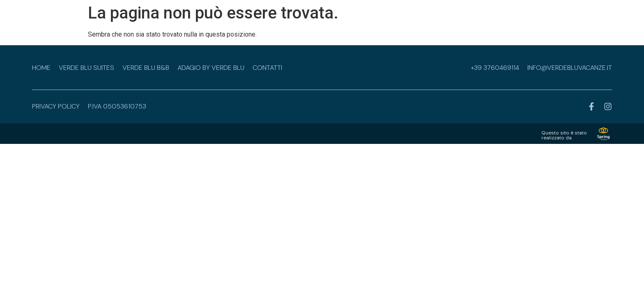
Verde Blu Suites (86, 68)
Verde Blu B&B (146, 68)
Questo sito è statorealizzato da (564, 135)
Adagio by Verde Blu (211, 68)
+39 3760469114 (495, 68)
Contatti (267, 68)
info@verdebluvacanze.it (570, 68)
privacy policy (56, 106)
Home (41, 68)
